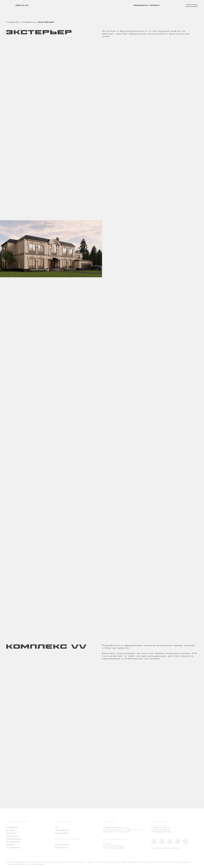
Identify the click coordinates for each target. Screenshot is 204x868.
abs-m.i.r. (22, 5)
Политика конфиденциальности (166, 848)
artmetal (62, 848)
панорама (14, 848)
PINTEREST (62, 833)
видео (11, 845)
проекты (28, 22)
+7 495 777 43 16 (161, 828)
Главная (12, 828)
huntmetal (62, 845)
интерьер (13, 842)
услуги (11, 833)
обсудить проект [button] (147, 5)
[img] (9, 5)
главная (13, 22)
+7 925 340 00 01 (161, 830)
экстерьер (14, 839)
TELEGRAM (62, 831)
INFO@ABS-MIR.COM (161, 832)
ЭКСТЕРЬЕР (46, 22)
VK (56, 828)
